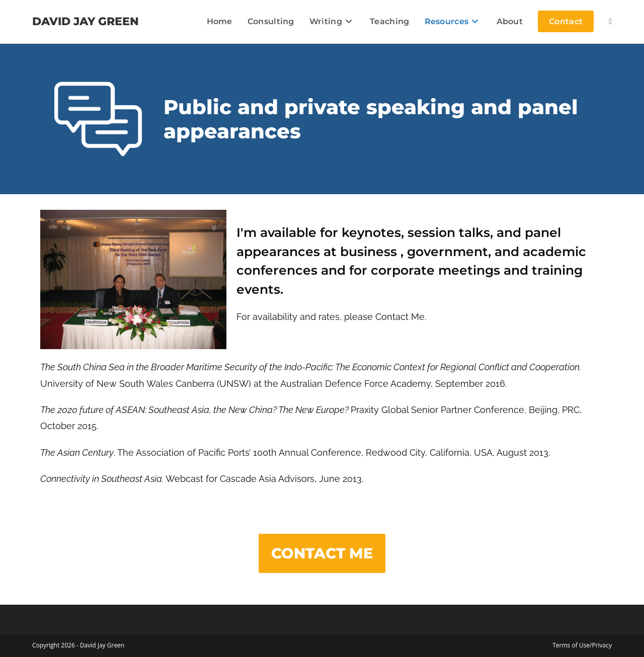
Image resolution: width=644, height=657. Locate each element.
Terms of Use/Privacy (582, 645)
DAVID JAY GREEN (86, 21)
